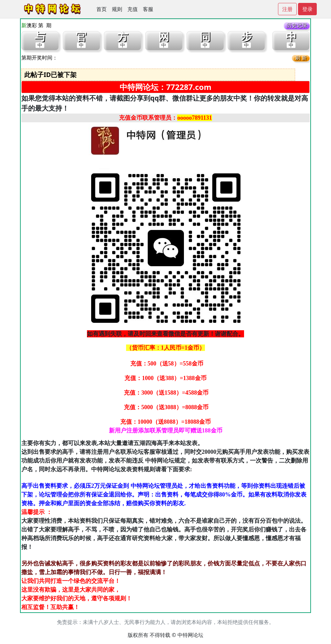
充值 (133, 9)
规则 (117, 9)
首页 (101, 9)
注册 (287, 9)
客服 (148, 9)
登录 (307, 9)
